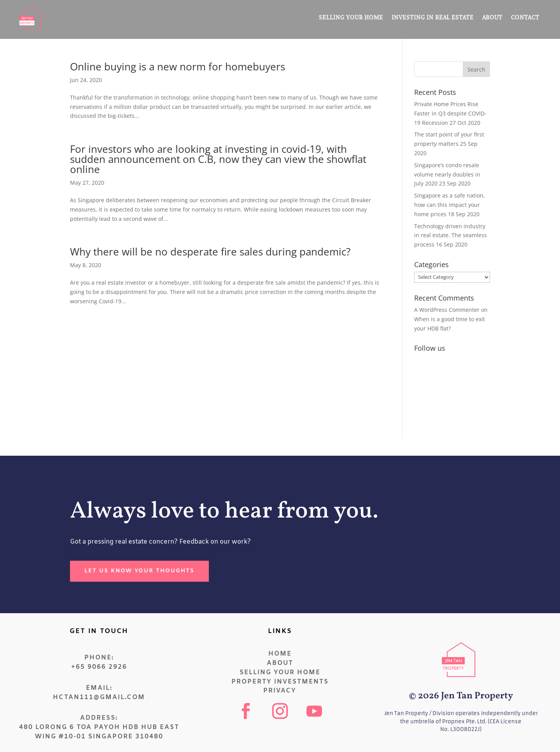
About (492, 17)
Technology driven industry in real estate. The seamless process (451, 235)
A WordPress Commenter (447, 310)
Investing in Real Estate (433, 17)
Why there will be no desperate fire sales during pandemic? (210, 252)
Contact (525, 17)
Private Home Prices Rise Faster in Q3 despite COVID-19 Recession (450, 113)
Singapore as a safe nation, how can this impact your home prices (450, 205)
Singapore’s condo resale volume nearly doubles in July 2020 (447, 174)
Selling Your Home (351, 17)
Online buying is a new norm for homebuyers (178, 66)
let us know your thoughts (139, 571)
